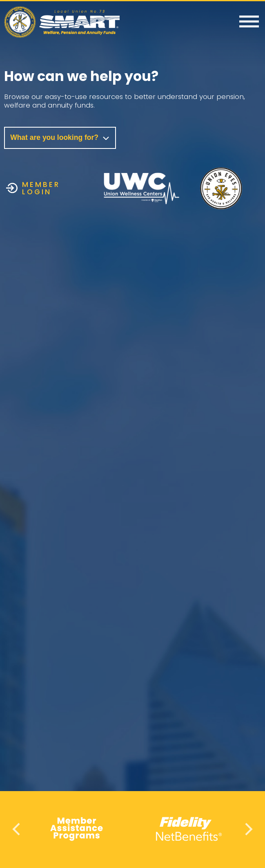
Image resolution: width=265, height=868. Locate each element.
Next (248, 829)
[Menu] (249, 22)
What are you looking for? (60, 137)
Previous (17, 829)
